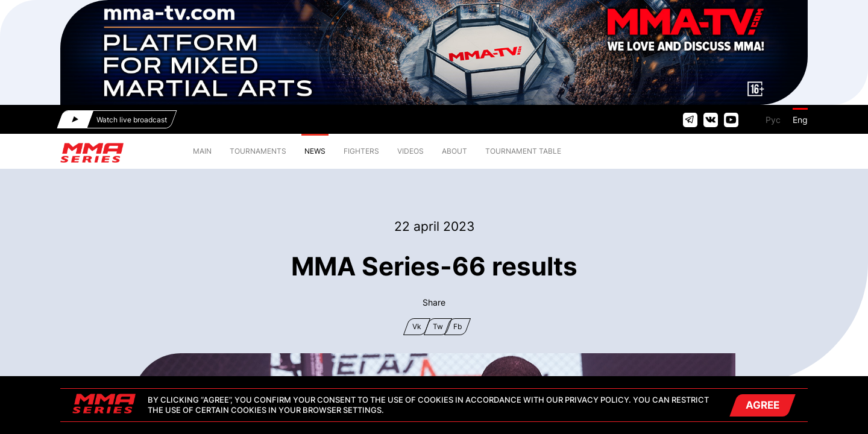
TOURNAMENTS (258, 151)
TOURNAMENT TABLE (523, 151)
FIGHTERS (361, 151)
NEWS (315, 151)
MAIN (202, 151)
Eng (800, 120)
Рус (773, 120)
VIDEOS (410, 151)
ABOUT (454, 151)
